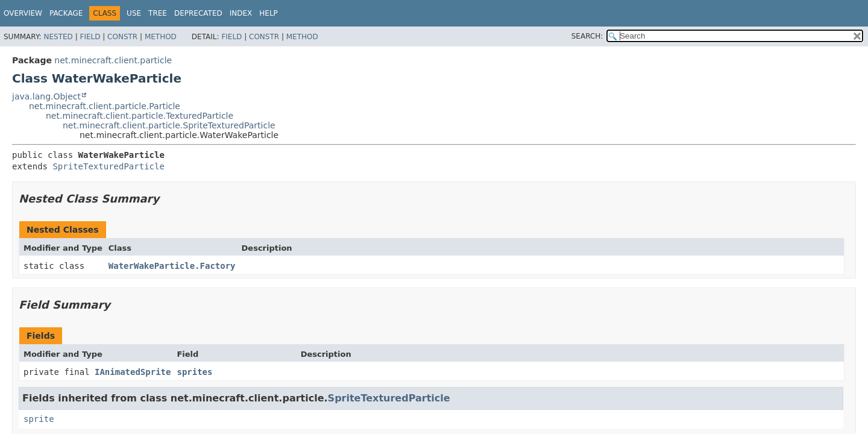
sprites (194, 372)
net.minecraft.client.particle (113, 60)
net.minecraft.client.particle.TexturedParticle (140, 116)
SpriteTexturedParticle (108, 166)
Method (161, 37)
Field (90, 37)
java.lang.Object (46, 96)
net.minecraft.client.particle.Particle (105, 106)
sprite (39, 419)
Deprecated (198, 13)
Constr (122, 37)
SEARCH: (587, 36)
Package (66, 13)
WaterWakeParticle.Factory (172, 266)
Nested (58, 37)
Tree (158, 13)
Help (269, 13)
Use (134, 13)
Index (241, 13)
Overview (23, 13)
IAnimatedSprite (133, 372)
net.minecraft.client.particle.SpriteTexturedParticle (169, 125)
